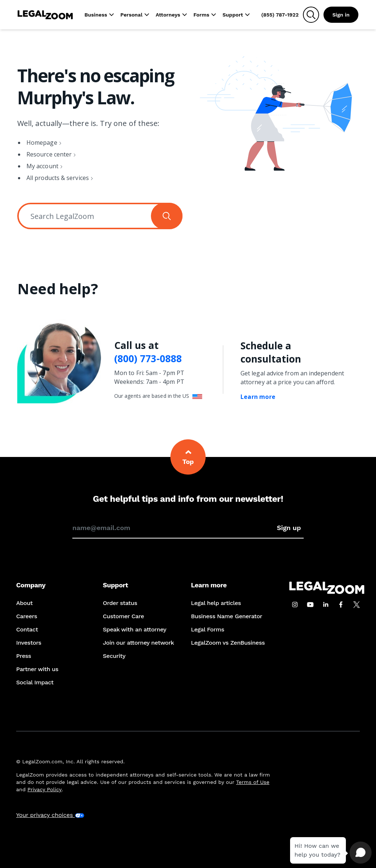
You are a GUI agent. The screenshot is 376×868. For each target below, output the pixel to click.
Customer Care (123, 616)
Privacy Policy (45, 789)
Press (24, 656)
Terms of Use (253, 782)
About (24, 603)
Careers (27, 616)
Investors (29, 643)
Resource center (49, 154)
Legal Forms (208, 629)
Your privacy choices (50, 815)
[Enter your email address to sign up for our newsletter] (173, 528)
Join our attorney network (138, 643)
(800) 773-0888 (148, 359)
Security (114, 656)
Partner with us (37, 669)
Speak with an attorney (135, 629)
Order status (120, 603)
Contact (27, 629)
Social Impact (35, 682)
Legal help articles (216, 603)
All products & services (58, 178)
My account (42, 166)
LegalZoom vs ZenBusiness (228, 643)
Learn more (258, 397)
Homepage (42, 143)
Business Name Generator (227, 616)
